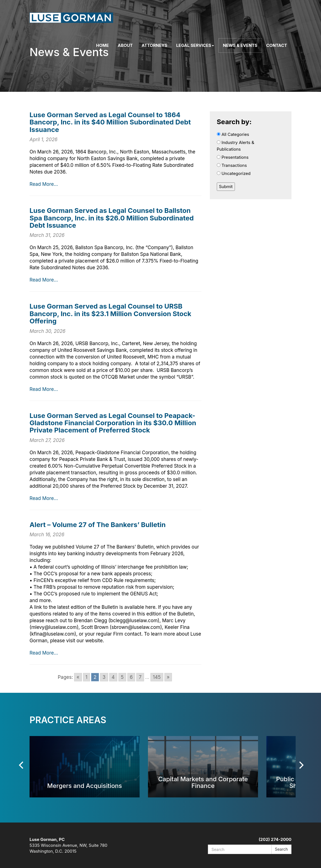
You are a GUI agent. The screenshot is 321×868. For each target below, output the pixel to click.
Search (281, 849)
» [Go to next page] (168, 677)
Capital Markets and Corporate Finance (203, 782)
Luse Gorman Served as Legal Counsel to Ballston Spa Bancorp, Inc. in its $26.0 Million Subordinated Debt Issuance (112, 218)
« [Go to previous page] (78, 677)
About (125, 45)
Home (103, 45)
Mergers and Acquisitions (84, 786)
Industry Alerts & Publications (236, 146)
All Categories (233, 134)
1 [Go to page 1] (87, 677)
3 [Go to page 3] (104, 677)
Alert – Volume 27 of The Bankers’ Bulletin (98, 525)
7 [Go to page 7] (140, 677)
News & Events (240, 45)
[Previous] (22, 765)
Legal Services (195, 45)
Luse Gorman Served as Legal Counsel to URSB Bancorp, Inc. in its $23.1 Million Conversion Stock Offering (110, 314)
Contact (277, 45)
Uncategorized (234, 173)
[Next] (301, 765)
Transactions (232, 165)
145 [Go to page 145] (157, 677)
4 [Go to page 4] (113, 677)
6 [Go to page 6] (131, 677)
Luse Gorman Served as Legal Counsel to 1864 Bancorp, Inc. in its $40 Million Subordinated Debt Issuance (110, 122)
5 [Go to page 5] (122, 677)
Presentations (233, 157)
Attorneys (154, 45)
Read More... (44, 184)
